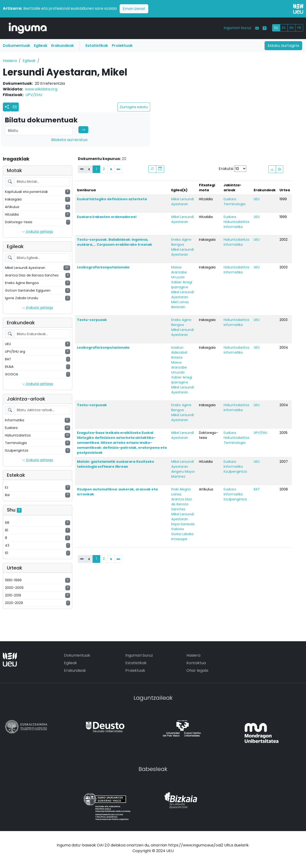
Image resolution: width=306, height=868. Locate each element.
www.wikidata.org (41, 89)
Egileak (41, 46)
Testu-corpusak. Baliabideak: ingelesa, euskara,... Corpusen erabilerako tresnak (115, 242)
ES (284, 28)
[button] (15, 107)
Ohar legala (197, 670)
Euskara (230, 199)
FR (299, 28)
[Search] (39, 131)
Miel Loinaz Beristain (180, 305)
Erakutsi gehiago (38, 232)
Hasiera (10, 61)
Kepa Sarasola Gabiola (183, 527)
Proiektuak (122, 46)
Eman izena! (134, 9)
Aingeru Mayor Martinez (183, 474)
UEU (257, 199)
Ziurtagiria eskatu (134, 107)
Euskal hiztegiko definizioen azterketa (112, 199)
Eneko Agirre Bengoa (181, 242)
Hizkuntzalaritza (236, 222)
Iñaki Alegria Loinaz (181, 492)
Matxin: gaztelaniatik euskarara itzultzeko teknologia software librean (116, 464)
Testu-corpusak (92, 320)
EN (292, 28)
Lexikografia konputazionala (103, 267)
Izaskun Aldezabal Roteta (179, 352)
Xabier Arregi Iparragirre (182, 285)
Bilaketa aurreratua (69, 140)
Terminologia (234, 204)
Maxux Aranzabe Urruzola (179, 272)
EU (276, 28)
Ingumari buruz (237, 28)
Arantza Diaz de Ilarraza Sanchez (182, 504)
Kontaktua (196, 663)
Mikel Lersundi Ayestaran (182, 202)
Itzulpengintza (235, 472)
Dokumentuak (16, 46)
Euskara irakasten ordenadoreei (107, 217)
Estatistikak (97, 46)
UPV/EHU (34, 95)
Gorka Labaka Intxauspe (182, 536)
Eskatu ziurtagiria (283, 46)
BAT (257, 489)
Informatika (233, 227)
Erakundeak (63, 46)
